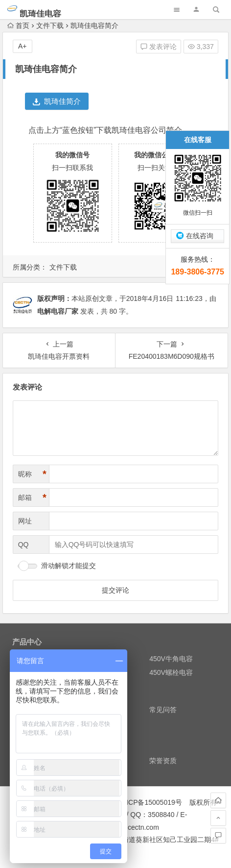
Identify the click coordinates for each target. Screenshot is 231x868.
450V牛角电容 (171, 659)
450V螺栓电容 (171, 672)
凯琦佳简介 (57, 101)
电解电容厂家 (58, 311)
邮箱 (32, 498)
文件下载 (50, 25)
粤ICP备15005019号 (151, 802)
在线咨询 (200, 236)
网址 (25, 521)
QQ (23, 545)
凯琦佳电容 (40, 14)
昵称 (32, 474)
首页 (18, 25)
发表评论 (159, 47)
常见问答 (163, 710)
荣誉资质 (163, 761)
